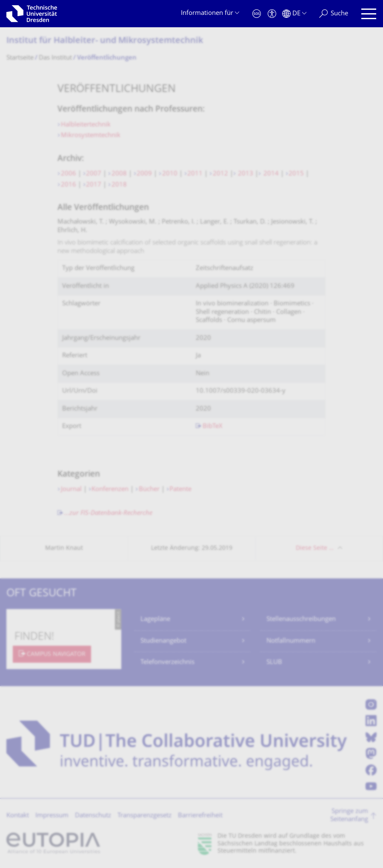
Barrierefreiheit (200, 816)
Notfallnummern (291, 641)
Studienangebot (163, 641)
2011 (195, 174)
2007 (94, 174)
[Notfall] (257, 14)
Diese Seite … (315, 548)
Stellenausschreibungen (301, 619)
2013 (245, 174)
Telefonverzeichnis (167, 662)
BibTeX (213, 427)
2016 (69, 185)
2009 (144, 174)
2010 (170, 174)
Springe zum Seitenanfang (349, 816)
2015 (296, 174)
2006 (69, 174)
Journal (72, 490)
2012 (220, 174)
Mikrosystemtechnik (91, 136)
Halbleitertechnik (87, 125)
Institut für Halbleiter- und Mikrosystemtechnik (105, 41)
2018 (119, 185)
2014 (270, 174)
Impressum (52, 816)
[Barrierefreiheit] (272, 14)
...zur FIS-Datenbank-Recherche (108, 513)
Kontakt (18, 816)
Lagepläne (155, 619)
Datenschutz (93, 816)
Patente (180, 490)
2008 (119, 174)
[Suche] (334, 14)
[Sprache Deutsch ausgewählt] (294, 14)
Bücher (149, 490)
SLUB (274, 662)
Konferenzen (111, 490)
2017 (94, 185)
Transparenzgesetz (144, 816)
